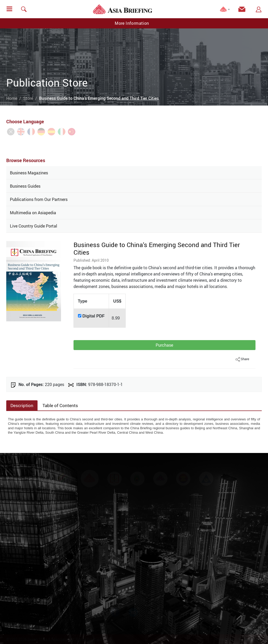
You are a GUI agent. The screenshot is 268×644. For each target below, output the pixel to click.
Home (12, 98)
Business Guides (25, 186)
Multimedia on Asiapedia (33, 213)
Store (28, 98)
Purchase (164, 345)
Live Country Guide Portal (33, 226)
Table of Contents (60, 405)
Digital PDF (93, 316)
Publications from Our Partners (39, 199)
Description (22, 405)
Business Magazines (29, 173)
